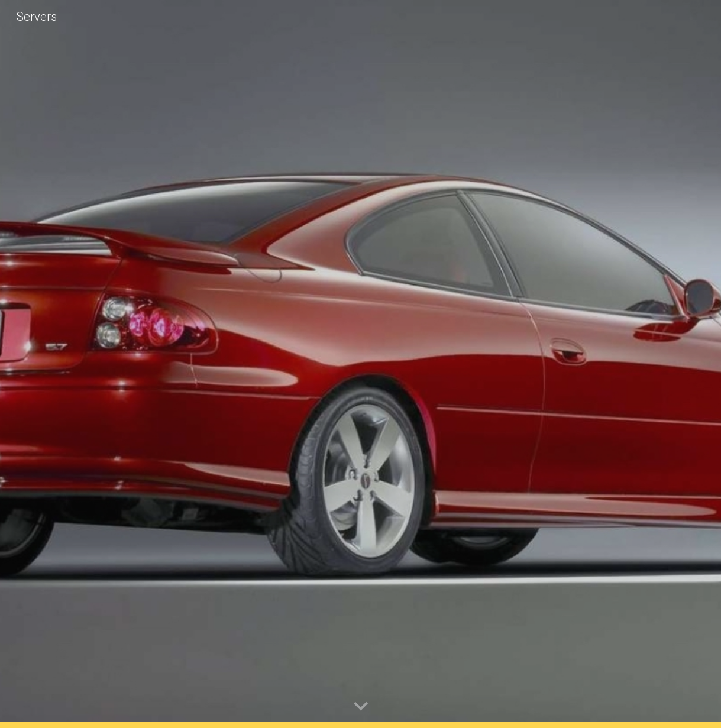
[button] (361, 707)
